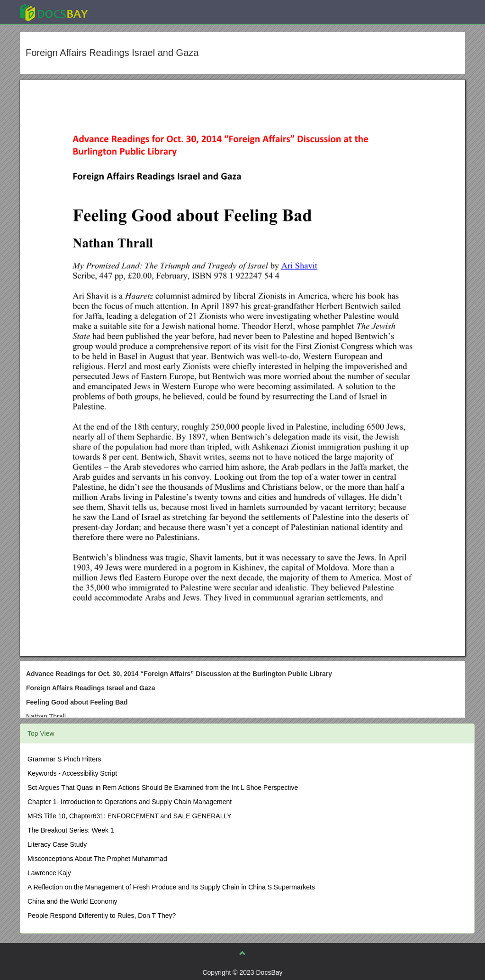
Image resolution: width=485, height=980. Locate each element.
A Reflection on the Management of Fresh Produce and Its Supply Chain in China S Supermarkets (171, 887)
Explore (125, 12)
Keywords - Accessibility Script (72, 773)
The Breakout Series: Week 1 (71, 830)
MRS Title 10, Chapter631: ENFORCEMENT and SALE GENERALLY (130, 816)
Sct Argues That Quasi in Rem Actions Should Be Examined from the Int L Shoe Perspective (163, 788)
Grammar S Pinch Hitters (64, 759)
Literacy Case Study (57, 844)
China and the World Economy (72, 901)
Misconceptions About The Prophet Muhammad (97, 859)
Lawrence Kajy (49, 873)
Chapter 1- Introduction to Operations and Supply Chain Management (130, 802)
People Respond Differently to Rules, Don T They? (102, 916)
